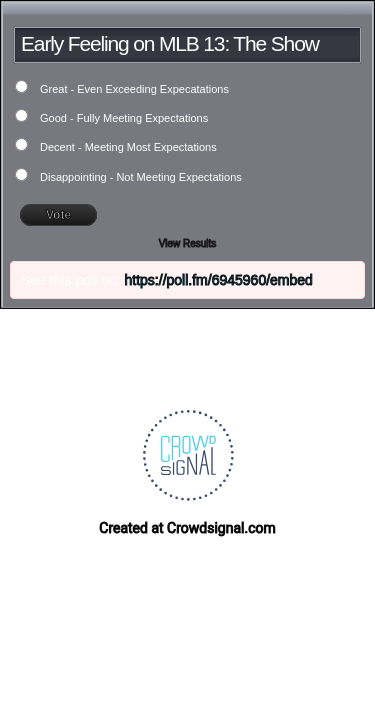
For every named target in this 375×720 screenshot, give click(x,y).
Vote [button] (58, 215)
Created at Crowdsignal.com (187, 528)
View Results (188, 243)
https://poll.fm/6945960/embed (219, 280)
